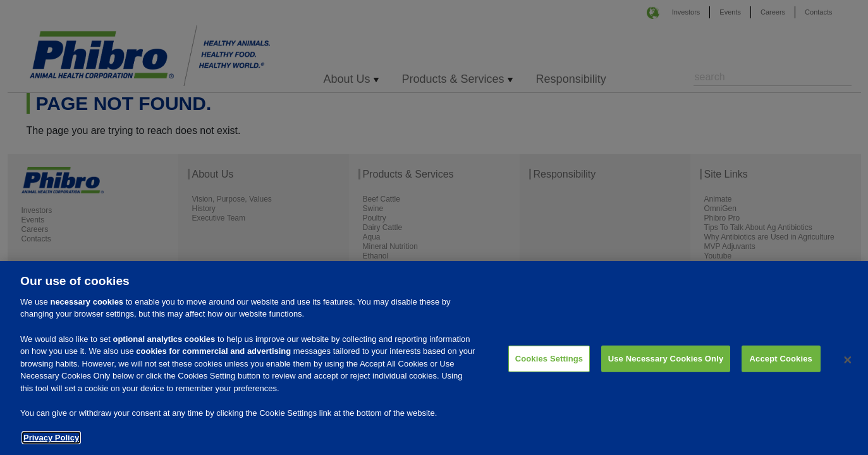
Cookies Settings (549, 364)
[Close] (848, 365)
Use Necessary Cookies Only (666, 364)
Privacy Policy (51, 443)
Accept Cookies (781, 364)
